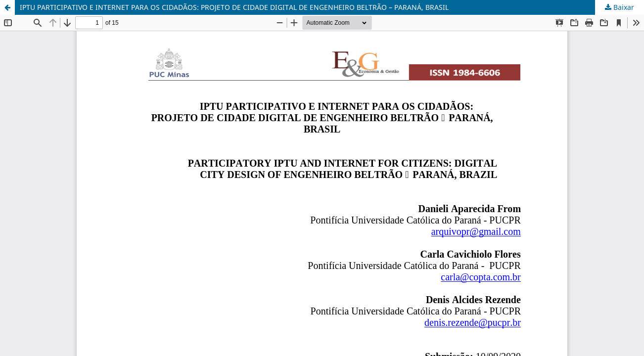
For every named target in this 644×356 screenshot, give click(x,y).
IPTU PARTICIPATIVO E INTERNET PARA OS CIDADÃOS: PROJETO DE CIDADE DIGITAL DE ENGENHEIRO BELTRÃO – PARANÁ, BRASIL (234, 7)
